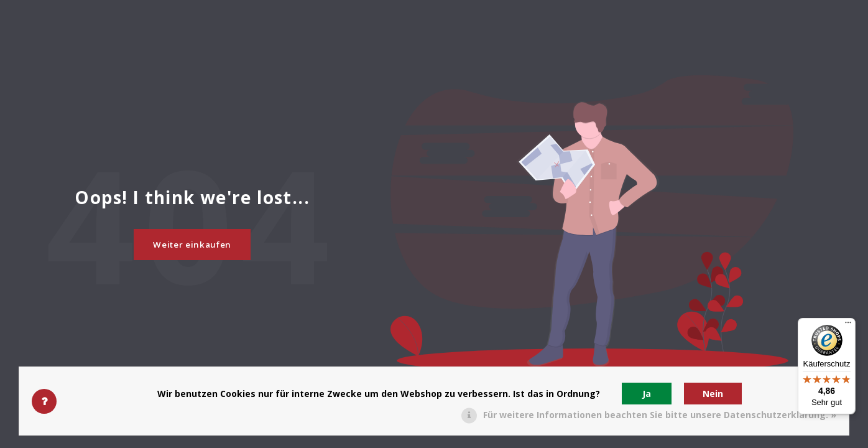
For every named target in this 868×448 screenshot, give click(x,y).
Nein (713, 394)
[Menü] (848, 325)
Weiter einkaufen (192, 245)
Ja (647, 394)
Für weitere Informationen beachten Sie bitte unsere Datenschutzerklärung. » (660, 415)
